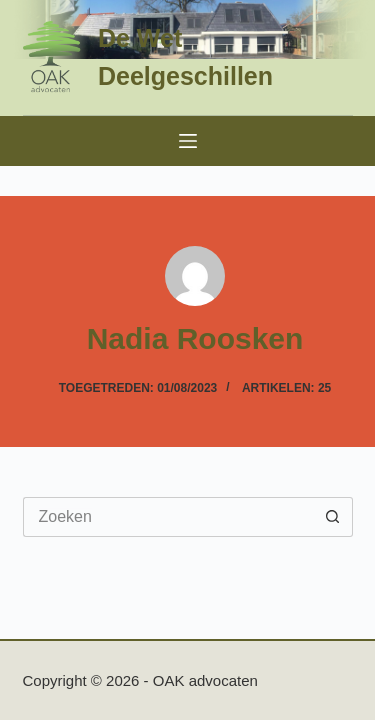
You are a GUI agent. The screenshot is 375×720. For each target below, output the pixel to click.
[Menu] (188, 141)
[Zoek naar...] (168, 517)
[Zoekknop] (333, 517)
